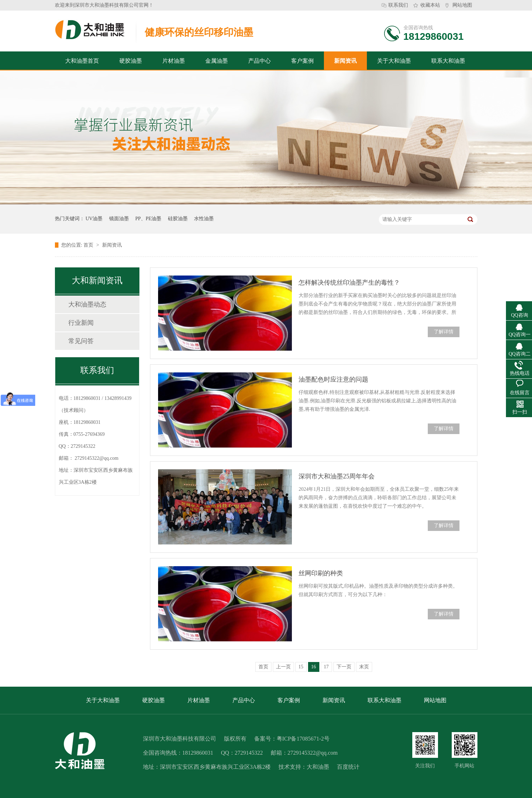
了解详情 (444, 332)
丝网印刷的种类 (321, 573)
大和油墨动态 (87, 304)
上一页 (283, 667)
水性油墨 (204, 219)
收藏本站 (430, 5)
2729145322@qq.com (97, 458)
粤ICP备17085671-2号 (303, 739)
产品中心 (259, 61)
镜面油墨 (119, 219)
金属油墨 (217, 61)
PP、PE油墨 (148, 219)
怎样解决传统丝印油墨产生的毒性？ (349, 283)
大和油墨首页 (82, 61)
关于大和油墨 (394, 61)
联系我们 (398, 5)
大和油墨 (318, 767)
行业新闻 (81, 323)
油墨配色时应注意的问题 (333, 379)
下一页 (344, 667)
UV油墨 (94, 219)
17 (326, 667)
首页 (89, 245)
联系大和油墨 (448, 61)
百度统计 (348, 767)
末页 (364, 667)
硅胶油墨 (178, 219)
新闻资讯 (345, 61)
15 (301, 667)
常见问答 (81, 341)
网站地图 (462, 5)
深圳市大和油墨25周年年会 (337, 476)
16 (314, 667)
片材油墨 (174, 61)
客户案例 (302, 61)
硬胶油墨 (131, 61)
